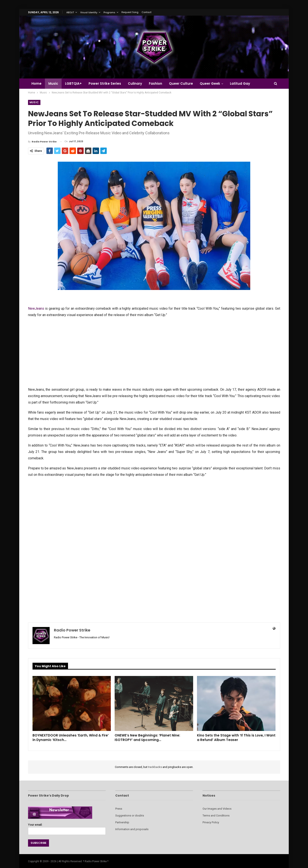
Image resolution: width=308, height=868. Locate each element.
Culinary (138, 84)
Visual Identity (89, 12)
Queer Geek (214, 84)
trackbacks (155, 767)
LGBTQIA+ (75, 84)
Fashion (159, 84)
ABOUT (70, 12)
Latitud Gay (245, 84)
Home (36, 84)
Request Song (130, 12)
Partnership (122, 822)
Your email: (67, 828)
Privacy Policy (211, 822)
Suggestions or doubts (130, 816)
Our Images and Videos (217, 809)
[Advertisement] (154, 352)
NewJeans (36, 308)
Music (54, 84)
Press (119, 809)
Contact (147, 12)
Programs (109, 12)
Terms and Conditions (216, 816)
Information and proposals (132, 829)
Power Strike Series (107, 84)
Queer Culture (185, 84)
